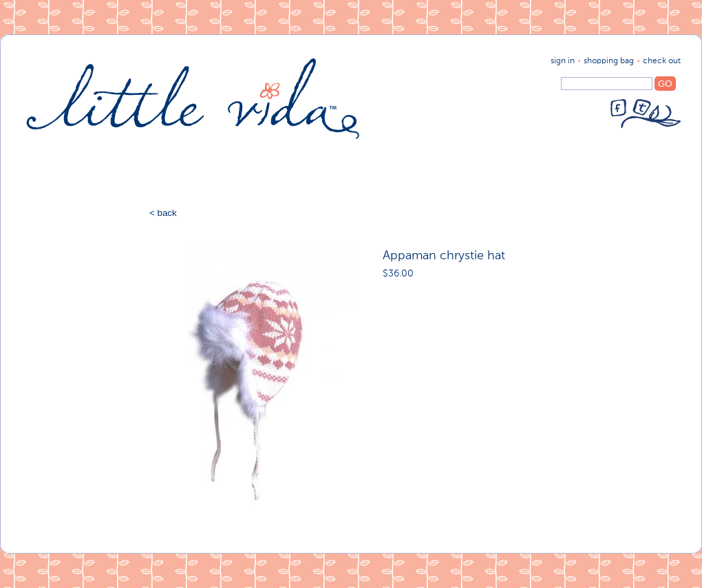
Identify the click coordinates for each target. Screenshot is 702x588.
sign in (563, 61)
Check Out (662, 61)
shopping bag (609, 61)
